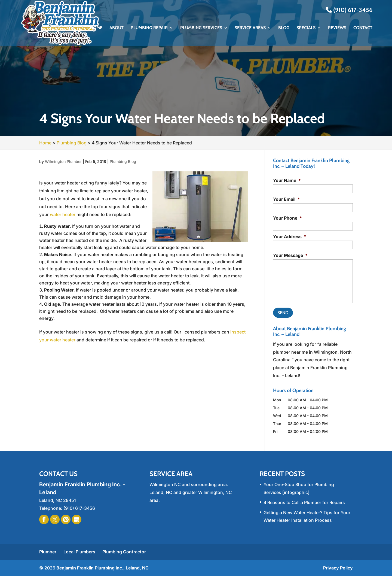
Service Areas (250, 28)
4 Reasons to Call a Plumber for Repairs (304, 502)
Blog (284, 28)
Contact (363, 28)
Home (96, 28)
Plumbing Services (201, 28)
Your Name (287, 180)
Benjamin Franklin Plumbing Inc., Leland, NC (102, 568)
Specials (306, 28)
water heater (63, 214)
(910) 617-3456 (349, 10)
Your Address (290, 237)
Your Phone (287, 218)
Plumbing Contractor (124, 552)
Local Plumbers (79, 552)
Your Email (287, 199)
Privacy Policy (338, 568)
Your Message (290, 255)
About (117, 28)
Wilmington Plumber (63, 161)
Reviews (337, 28)
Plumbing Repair (149, 28)
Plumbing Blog (123, 161)
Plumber (48, 552)
